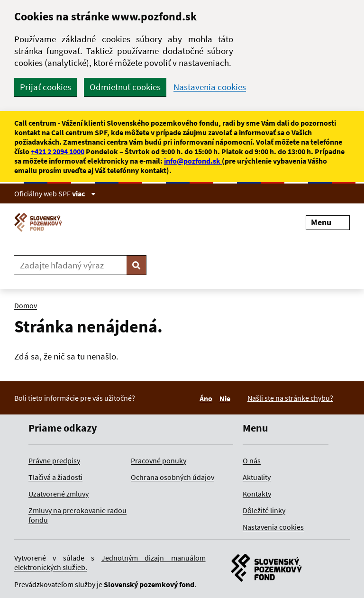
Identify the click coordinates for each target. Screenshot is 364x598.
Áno (207, 398)
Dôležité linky (264, 510)
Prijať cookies (45, 87)
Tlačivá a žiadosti (55, 477)
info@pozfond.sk (193, 161)
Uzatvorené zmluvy (59, 494)
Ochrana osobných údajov (173, 477)
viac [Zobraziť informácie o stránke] (84, 193)
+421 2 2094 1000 (58, 151)
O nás (252, 460)
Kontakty (257, 494)
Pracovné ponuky (159, 460)
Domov (26, 305)
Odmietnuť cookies (125, 87)
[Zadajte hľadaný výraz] (70, 265)
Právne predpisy (54, 460)
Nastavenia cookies (210, 87)
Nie (226, 398)
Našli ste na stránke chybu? (290, 398)
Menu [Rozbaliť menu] (328, 222)
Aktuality (257, 477)
